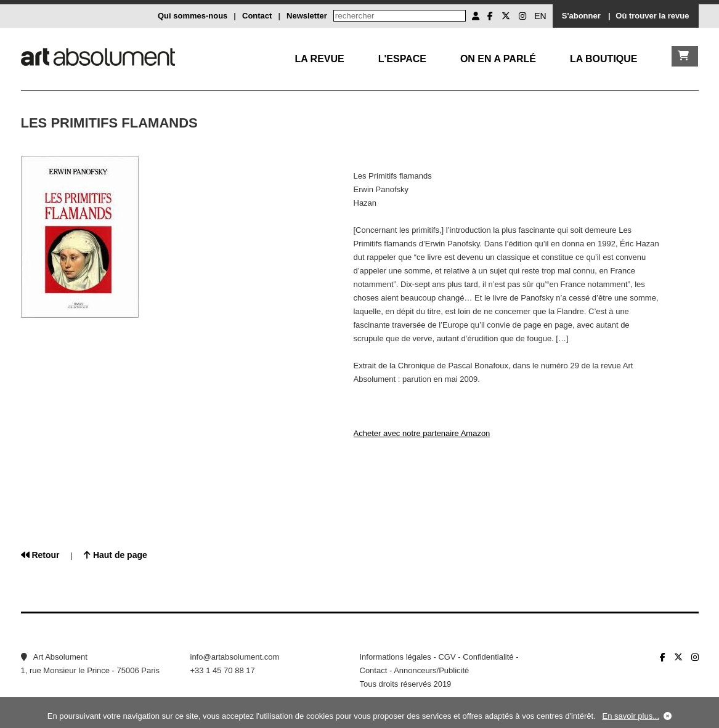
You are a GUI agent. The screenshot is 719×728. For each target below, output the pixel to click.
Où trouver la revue (652, 16)
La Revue (319, 59)
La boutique (604, 59)
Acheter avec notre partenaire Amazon (422, 433)
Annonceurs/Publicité (431, 670)
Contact (257, 16)
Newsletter (307, 16)
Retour (40, 555)
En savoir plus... (631, 716)
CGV (447, 657)
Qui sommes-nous (193, 16)
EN (540, 16)
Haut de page (116, 555)
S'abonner (581, 16)
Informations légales (396, 657)
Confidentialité (488, 657)
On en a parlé (498, 59)
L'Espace (402, 59)
